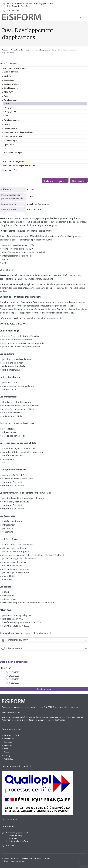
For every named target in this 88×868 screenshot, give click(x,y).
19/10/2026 (14, 679)
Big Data (8, 76)
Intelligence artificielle (13, 136)
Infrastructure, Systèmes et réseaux (19, 132)
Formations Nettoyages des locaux (18, 166)
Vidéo (6, 157)
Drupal (7, 752)
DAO (6, 96)
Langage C (9, 107)
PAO (6, 149)
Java (54, 50)
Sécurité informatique (13, 153)
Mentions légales (18, 861)
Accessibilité (30, 318)
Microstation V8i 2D (12, 735)
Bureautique (9, 80)
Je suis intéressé (44, 689)
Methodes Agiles (11, 141)
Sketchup (8, 742)
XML (7, 116)
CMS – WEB (9, 92)
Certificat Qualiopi (9, 819)
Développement (43, 50)
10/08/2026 (14, 676)
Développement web (13, 120)
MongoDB (8, 745)
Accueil (5, 50)
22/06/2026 (14, 672)
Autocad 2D (9, 759)
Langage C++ (11, 112)
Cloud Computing (11, 88)
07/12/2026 (14, 683)
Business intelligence (13, 84)
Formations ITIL (9, 170)
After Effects (9, 739)
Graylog (7, 755)
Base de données (11, 72)
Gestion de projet (11, 128)
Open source (9, 145)
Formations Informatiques (22, 50)
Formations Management (13, 161)
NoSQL (7, 749)
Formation (55, 180)
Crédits (5, 861)
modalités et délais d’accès (50, 318)
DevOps (7, 124)
